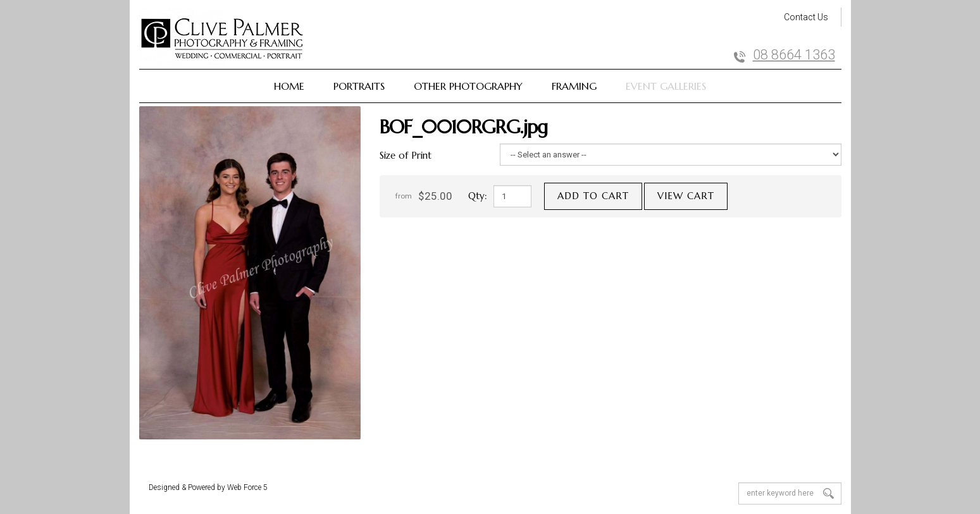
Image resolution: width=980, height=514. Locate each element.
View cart (686, 196)
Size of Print (406, 155)
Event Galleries (666, 86)
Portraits (359, 86)
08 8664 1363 (794, 55)
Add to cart (593, 196)
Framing (574, 86)
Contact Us (806, 17)
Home (289, 86)
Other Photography (468, 86)
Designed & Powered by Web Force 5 (208, 487)
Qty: (478, 196)
